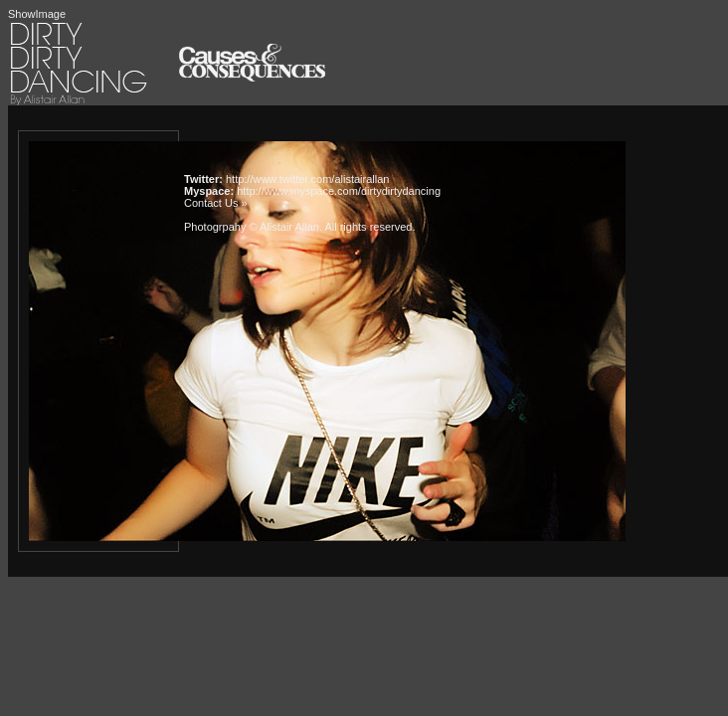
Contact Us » (216, 203)
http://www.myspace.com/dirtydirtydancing (339, 191)
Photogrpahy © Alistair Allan (252, 227)
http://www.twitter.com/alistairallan (307, 179)
